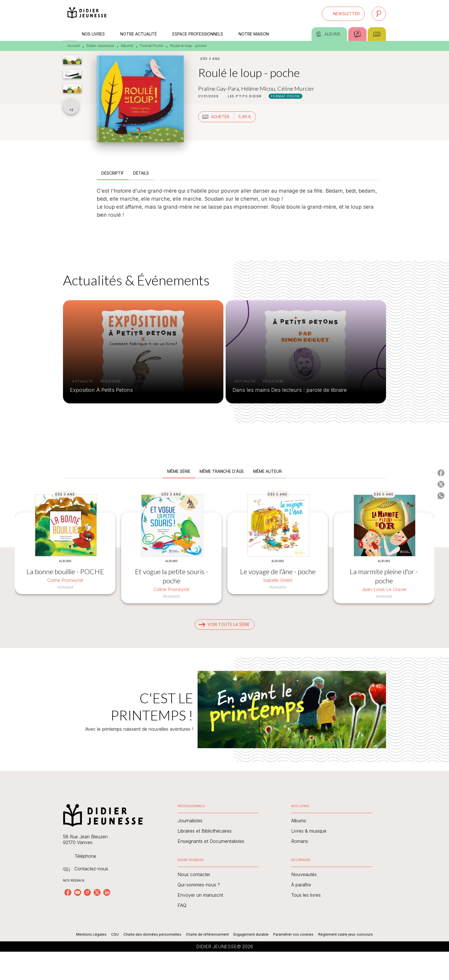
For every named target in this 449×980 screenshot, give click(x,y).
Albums (127, 46)
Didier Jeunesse (100, 46)
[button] (343, 14)
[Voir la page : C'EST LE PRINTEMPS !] (224, 703)
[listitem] (68, 892)
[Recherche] (379, 14)
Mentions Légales (91, 934)
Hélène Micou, (259, 88)
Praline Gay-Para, (220, 88)
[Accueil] (87, 14)
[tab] (70, 34)
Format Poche (152, 46)
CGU (115, 934)
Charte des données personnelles (152, 934)
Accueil (74, 46)
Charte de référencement (207, 934)
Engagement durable (251, 934)
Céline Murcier (296, 88)
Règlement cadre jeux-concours (345, 934)
